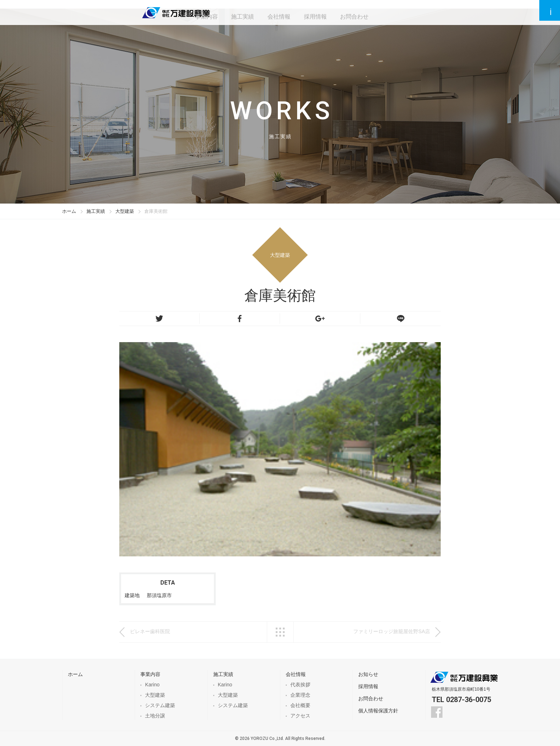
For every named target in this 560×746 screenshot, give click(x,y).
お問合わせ (358, 12)
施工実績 (244, 12)
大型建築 (125, 211)
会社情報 (281, 12)
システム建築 (160, 705)
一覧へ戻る (280, 632)
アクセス (300, 716)
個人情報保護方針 (378, 711)
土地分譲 (155, 716)
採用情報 (318, 12)
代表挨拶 (300, 685)
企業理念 (300, 695)
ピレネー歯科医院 (150, 631)
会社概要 (300, 705)
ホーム (69, 211)
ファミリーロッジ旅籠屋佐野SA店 (392, 631)
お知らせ (368, 674)
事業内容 (206, 12)
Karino (152, 685)
